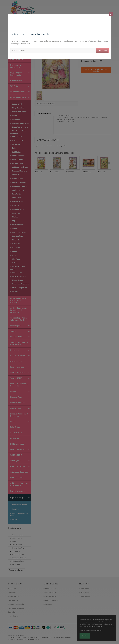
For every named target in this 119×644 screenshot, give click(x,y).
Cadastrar (102, 50)
